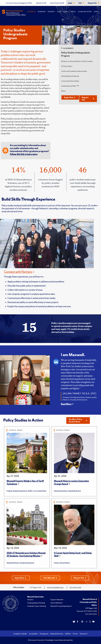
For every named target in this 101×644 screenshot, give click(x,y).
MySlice (68, 634)
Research (51, 12)
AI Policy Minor (67, 66)
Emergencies (44, 634)
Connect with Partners (18, 272)
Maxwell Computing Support (61, 606)
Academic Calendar (20, 634)
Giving (96, 12)
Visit (80, 3)
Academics (31, 12)
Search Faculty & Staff (57, 3)
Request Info (92, 3)
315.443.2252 (91, 614)
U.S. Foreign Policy (40, 491)
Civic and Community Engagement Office (19, 3)
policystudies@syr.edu (55, 587)
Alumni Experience (61, 491)
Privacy (75, 634)
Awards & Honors (75, 491)
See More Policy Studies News (78, 420)
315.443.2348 (75, 587)
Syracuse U (84, 634)
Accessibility (33, 634)
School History (65, 563)
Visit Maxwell (50, 578)
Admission (42, 12)
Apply (70, 3)
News (59, 12)
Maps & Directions (57, 634)
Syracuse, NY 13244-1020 (87, 611)
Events (66, 12)
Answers (30, 600)
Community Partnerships (70, 81)
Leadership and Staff (69, 86)
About (74, 12)
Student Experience (20, 491)
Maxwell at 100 (41, 3)
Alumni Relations (85, 12)
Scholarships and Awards (70, 76)
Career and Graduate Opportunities (74, 71)
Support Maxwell (57, 600)
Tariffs (30, 491)
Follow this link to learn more (24, 154)
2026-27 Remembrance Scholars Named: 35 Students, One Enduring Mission (26, 554)
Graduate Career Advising (37, 606)
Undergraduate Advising (36, 603)
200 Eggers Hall (91, 608)
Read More (66, 404)
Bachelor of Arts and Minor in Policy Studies (77, 61)
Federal (9, 491)
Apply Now (70, 97)
